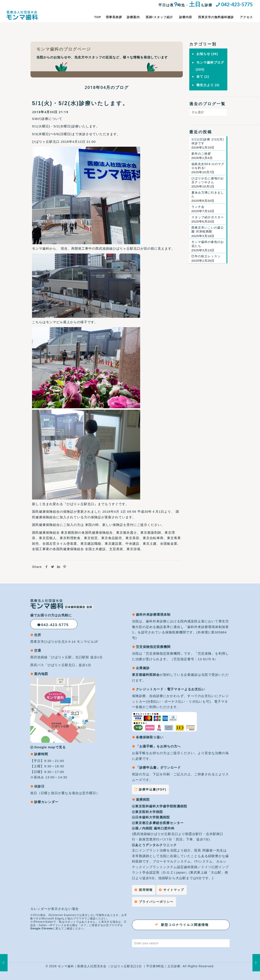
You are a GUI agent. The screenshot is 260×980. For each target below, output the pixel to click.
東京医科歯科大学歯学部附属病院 (160, 806)
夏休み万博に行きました (208, 194)
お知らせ (203, 54)
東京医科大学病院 (147, 812)
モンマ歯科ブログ (210, 62)
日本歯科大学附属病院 (151, 817)
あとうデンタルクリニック (154, 845)
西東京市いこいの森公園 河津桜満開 (208, 230)
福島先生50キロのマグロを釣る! (208, 166)
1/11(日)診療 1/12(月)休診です (208, 141)
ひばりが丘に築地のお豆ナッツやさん (208, 180)
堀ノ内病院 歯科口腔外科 (154, 828)
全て (200, 76)
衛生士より (205, 85)
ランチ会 (198, 207)
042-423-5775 (237, 4)
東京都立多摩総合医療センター (158, 823)
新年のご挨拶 (201, 154)
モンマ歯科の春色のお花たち (208, 244)
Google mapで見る (50, 747)
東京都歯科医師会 (146, 675)
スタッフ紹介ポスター (208, 217)
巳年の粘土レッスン (206, 256)
